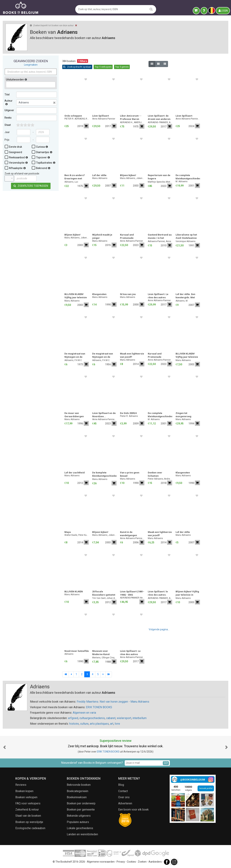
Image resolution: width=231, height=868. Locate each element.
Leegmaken (31, 65)
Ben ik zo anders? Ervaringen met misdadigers (75, 177)
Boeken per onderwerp (81, 803)
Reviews (21, 785)
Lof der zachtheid (75, 473)
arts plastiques (99, 724)
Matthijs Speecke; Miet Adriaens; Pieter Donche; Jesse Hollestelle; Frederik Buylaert (160, 182)
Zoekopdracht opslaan (77, 67)
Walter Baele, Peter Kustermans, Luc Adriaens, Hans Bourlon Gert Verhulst (77, 535)
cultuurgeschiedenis (92, 718)
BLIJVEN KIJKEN (74, 592)
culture (84, 724)
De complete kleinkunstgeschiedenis (188, 177)
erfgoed (73, 718)
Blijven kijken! (128, 175)
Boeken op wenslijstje (29, 822)
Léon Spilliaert (101, 116)
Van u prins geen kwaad (130, 474)
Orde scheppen (73, 116)
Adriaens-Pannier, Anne (159, 241)
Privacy (121, 862)
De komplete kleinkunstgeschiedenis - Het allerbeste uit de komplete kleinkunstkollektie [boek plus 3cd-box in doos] (104, 475)
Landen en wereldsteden (82, 834)
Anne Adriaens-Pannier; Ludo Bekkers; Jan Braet (132, 538)
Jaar (7, 132)
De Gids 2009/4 (128, 413)
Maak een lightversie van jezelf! (132, 355)
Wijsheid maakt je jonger (102, 236)
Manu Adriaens (100, 178)
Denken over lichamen (155, 474)
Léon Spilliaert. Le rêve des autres (158, 296)
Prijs (7, 140)
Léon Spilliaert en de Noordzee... (104, 415)
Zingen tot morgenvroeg (183, 415)
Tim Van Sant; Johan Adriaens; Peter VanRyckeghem (104, 598)
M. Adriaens (182, 181)
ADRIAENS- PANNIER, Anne (160, 122)
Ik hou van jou (128, 294)
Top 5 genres (122, 67)
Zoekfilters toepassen (31, 186)
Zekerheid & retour (27, 810)
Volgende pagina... (159, 629)
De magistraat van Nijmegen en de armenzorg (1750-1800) (103, 356)
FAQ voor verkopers (28, 803)
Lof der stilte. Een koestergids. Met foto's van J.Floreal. (187, 296)
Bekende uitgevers (79, 816)
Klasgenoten (99, 294)
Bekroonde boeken (79, 785)
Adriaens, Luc (71, 182)
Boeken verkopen (26, 797)
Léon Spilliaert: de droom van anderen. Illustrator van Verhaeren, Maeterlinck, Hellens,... (159, 118)
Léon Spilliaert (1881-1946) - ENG (132, 593)
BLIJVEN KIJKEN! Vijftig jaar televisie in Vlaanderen (76, 296)
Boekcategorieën (78, 791)
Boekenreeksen (77, 797)
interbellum (140, 718)
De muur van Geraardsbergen (74, 415)
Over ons (124, 797)
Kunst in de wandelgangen (128, 534)
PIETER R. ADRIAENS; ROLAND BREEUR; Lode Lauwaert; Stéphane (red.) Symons (77, 119)
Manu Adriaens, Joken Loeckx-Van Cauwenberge (132, 178)
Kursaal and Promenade (127, 236)
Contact (123, 791)
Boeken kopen (24, 791)
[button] (5, 747)
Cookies (131, 862)
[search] (151, 9)
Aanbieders (155, 862)
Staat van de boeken (28, 816)
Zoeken (142, 862)
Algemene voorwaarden (101, 862)
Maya (68, 532)
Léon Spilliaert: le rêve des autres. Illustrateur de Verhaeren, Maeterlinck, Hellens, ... (158, 594)
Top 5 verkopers (103, 67)
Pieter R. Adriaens (129, 416)
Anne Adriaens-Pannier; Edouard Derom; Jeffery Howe (188, 119)
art (112, 724)
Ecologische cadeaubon (30, 828)
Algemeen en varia (84, 713)
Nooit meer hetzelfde (77, 651)
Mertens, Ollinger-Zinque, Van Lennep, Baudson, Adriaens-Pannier (104, 658)
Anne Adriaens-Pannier (104, 119)
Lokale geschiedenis (80, 828)
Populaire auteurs (78, 822)
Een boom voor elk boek (133, 810)
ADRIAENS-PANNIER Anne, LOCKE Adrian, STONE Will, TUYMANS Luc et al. (132, 598)
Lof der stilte (99, 175)
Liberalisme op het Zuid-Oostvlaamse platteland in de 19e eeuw (187, 237)
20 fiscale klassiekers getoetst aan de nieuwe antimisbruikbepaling (104, 594)
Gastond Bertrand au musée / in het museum (160, 237)
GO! (166, 763)
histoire (74, 724)
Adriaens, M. (182, 301)
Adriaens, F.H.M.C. (73, 360)
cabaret (111, 718)
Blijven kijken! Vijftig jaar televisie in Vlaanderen (187, 594)
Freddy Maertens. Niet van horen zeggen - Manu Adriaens (113, 702)
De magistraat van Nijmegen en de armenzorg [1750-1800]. (75, 356)
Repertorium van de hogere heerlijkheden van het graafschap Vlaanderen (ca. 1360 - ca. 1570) (160, 177)
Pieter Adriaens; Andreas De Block (160, 479)
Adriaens (69, 654)
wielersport (124, 718)
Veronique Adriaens (186, 241)
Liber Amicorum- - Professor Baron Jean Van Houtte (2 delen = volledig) (131, 118)
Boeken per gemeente (81, 810)
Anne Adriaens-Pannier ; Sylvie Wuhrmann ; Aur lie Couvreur (104, 419)
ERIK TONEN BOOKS (99, 707)
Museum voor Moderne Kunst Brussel (101, 653)
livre (117, 724)
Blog (121, 785)
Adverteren (125, 803)
